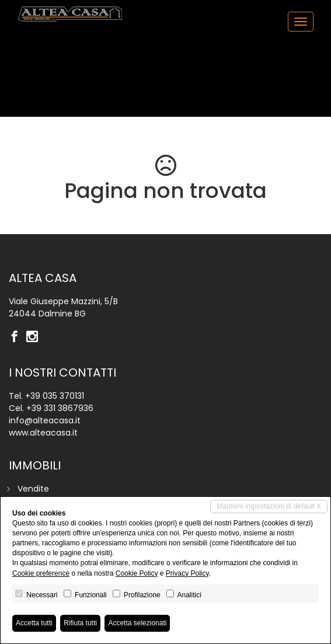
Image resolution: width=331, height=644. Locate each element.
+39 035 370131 (55, 396)
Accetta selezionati (137, 623)
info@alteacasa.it (45, 420)
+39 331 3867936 (60, 408)
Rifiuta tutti (80, 623)
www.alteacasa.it (43, 433)
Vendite (33, 489)
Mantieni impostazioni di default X (269, 506)
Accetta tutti (34, 623)
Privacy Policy (187, 573)
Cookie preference (41, 573)
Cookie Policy (137, 573)
